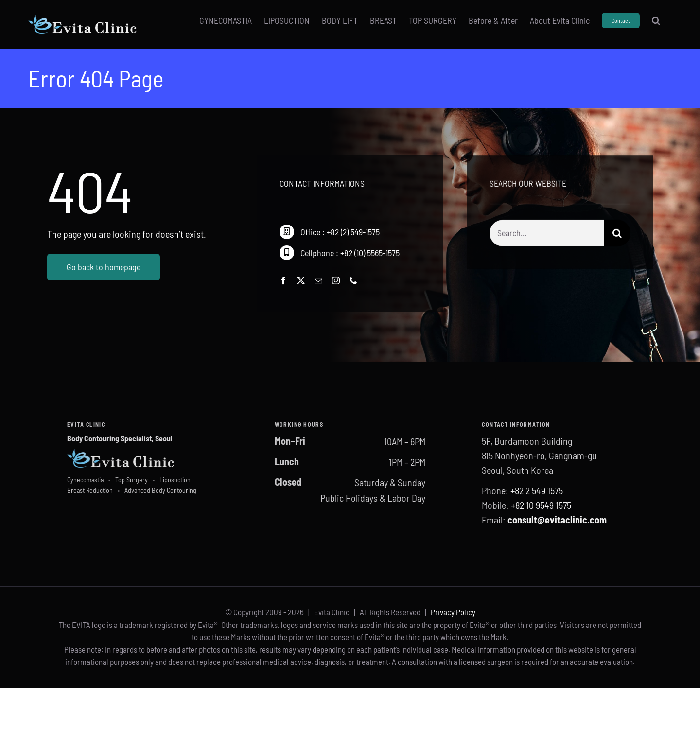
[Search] (617, 234)
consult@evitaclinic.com (557, 520)
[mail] (318, 280)
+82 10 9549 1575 (541, 505)
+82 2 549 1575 (537, 490)
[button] (656, 20)
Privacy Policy (453, 612)
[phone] (353, 280)
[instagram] (336, 280)
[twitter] (301, 280)
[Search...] (547, 234)
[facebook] (283, 280)
